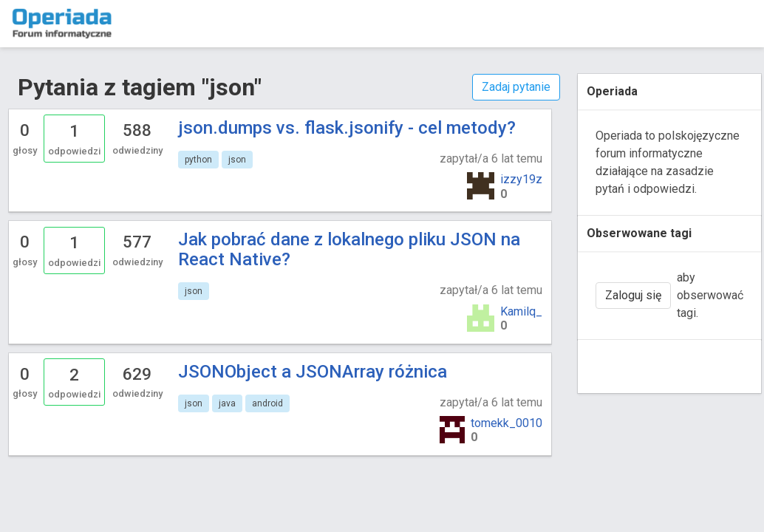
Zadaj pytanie (516, 87)
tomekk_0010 (507, 423)
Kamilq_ (521, 311)
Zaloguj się (633, 295)
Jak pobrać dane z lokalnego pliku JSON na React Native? (349, 249)
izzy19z (521, 179)
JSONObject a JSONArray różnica (313, 372)
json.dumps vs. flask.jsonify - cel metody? (347, 128)
